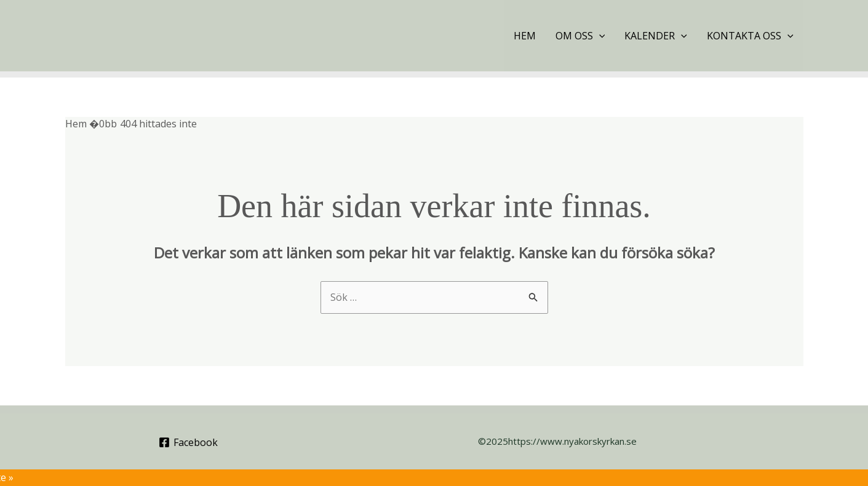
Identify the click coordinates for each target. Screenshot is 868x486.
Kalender (656, 36)
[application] (599, 36)
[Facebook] (188, 442)
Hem (525, 36)
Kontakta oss (750, 36)
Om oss (580, 36)
